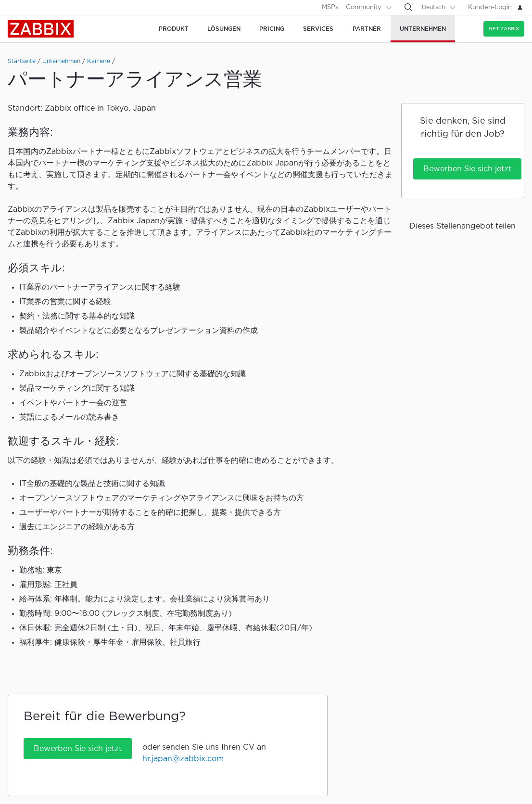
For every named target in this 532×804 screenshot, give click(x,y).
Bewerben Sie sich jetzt (467, 169)
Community (364, 7)
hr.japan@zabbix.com (183, 759)
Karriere (99, 61)
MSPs (330, 7)
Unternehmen (61, 61)
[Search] (408, 7)
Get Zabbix (504, 29)
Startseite (22, 61)
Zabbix (41, 29)
